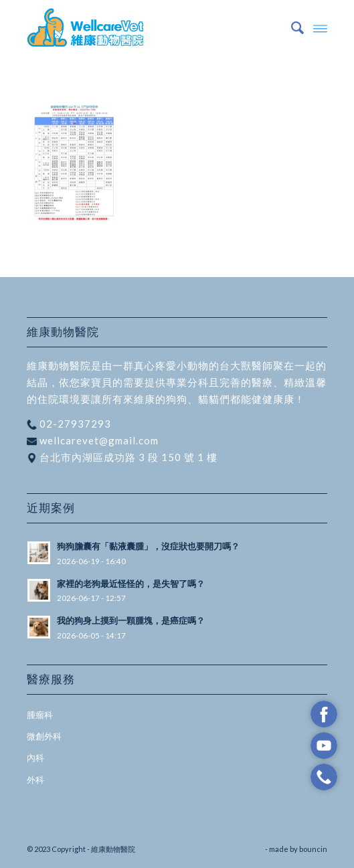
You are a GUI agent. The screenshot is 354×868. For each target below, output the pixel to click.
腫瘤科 (40, 715)
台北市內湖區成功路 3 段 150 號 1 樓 (127, 457)
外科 (35, 780)
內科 (35, 758)
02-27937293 (74, 424)
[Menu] (320, 27)
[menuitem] (291, 27)
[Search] (291, 27)
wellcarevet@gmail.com (98, 440)
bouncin (313, 849)
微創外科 (44, 736)
